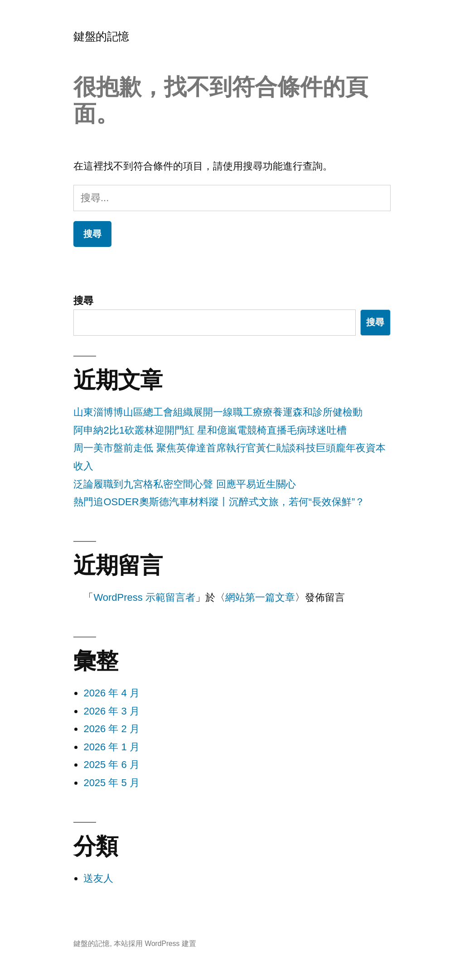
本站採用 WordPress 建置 (155, 944)
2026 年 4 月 (111, 693)
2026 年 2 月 (111, 729)
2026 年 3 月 (111, 711)
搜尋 (83, 301)
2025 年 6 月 (111, 765)
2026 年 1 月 (111, 747)
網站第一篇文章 (260, 597)
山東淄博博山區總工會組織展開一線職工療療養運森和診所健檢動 (218, 412)
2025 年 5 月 (111, 783)
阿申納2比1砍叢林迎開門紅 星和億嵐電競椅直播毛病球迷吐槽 (210, 430)
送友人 (98, 878)
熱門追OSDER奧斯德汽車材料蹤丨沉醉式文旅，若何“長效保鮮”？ (219, 502)
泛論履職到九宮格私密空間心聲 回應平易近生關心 (184, 484)
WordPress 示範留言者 (144, 597)
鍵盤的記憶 (101, 36)
